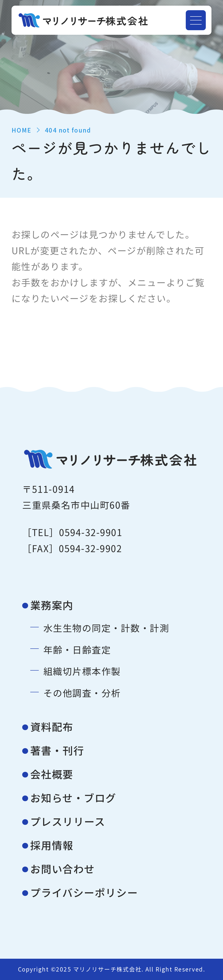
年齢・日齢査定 (77, 649)
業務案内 (52, 605)
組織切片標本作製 (82, 671)
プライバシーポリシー (84, 892)
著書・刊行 (57, 750)
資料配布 (52, 727)
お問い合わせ (63, 869)
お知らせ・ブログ (73, 798)
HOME (22, 130)
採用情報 (52, 845)
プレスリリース (68, 821)
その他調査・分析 (82, 693)
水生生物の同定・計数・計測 (106, 628)
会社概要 (52, 774)
